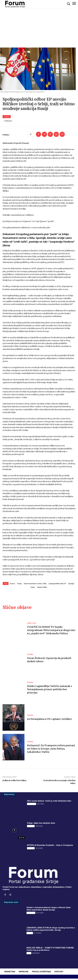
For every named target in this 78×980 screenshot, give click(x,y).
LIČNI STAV (32, 624)
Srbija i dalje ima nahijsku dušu (41, 824)
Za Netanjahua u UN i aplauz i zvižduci (49, 720)
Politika (7, 118)
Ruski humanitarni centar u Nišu (35, 585)
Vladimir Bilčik (42, 588)
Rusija (19, 585)
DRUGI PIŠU (32, 805)
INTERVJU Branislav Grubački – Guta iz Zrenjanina (50, 846)
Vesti (29, 954)
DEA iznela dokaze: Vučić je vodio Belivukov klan (49, 802)
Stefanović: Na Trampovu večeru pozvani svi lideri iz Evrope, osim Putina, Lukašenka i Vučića (51, 750)
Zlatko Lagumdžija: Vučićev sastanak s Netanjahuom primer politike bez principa (49, 691)
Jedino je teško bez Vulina (14, 782)
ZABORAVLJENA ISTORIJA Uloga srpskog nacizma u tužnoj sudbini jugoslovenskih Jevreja (51, 930)
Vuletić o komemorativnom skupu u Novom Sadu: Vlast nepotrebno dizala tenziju (49, 910)
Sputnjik (71, 585)
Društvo (30, 934)
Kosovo (12, 585)
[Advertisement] (39, 28)
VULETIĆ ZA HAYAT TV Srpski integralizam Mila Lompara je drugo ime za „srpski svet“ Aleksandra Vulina (51, 631)
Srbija (33, 588)
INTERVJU (31, 827)
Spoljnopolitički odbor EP (57, 585)
